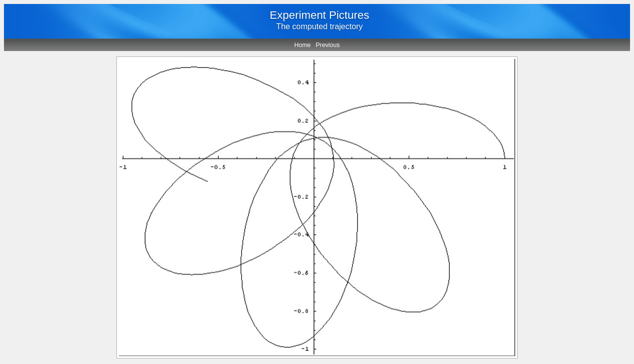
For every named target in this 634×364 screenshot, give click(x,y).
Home (302, 45)
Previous (328, 45)
